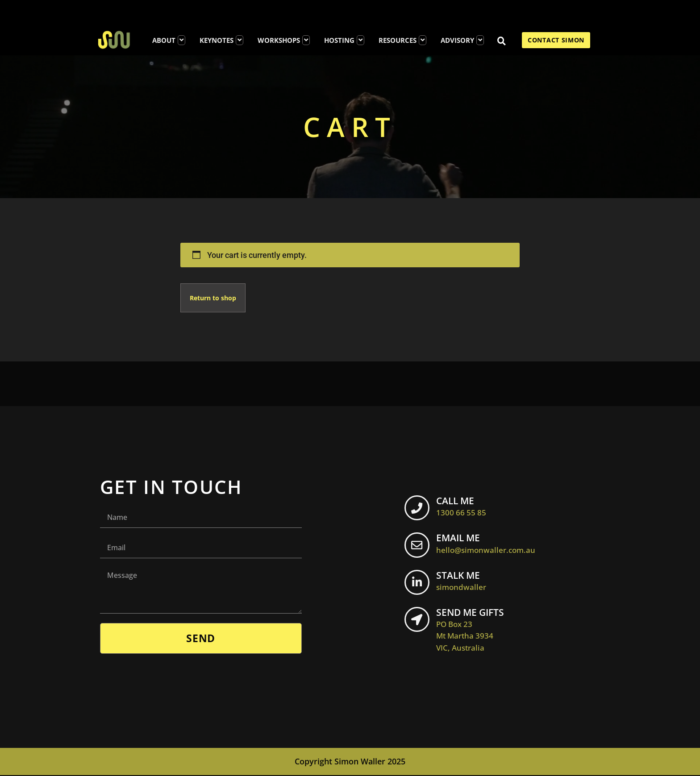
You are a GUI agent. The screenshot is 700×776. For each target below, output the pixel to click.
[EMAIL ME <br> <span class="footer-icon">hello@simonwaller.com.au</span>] (419, 547)
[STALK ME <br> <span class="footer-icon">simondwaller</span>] (419, 585)
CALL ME (465, 506)
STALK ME (465, 581)
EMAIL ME (489, 544)
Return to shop (213, 298)
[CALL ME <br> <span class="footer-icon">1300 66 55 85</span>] (419, 510)
